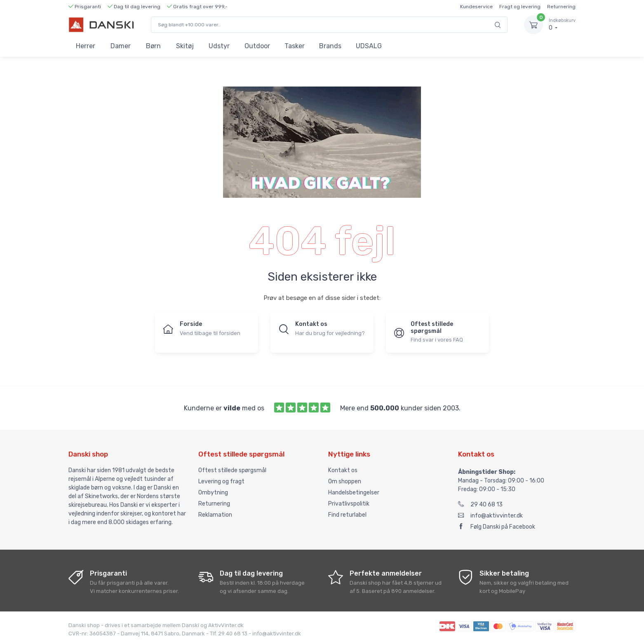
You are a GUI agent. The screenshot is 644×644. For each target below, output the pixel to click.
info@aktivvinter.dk (490, 516)
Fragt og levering (520, 7)
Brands (330, 46)
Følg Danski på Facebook (497, 527)
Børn (153, 46)
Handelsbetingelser (354, 493)
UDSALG (369, 46)
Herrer (86, 46)
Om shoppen (345, 481)
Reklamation (215, 515)
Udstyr (219, 46)
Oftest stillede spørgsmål (232, 470)
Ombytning (213, 493)
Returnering (561, 7)
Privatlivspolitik (349, 504)
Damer (121, 46)
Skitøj (185, 46)
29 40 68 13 (480, 505)
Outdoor (257, 46)
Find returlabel (347, 515)
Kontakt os (343, 470)
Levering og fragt (221, 481)
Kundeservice (476, 7)
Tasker (295, 46)
